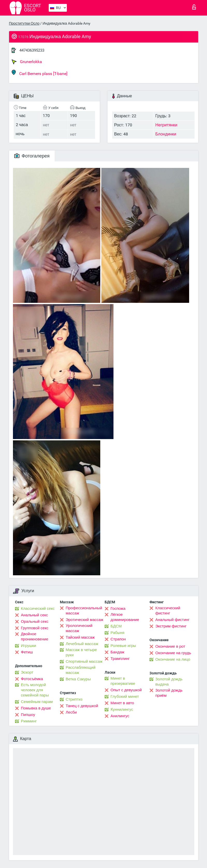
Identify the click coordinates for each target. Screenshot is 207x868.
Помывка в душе (36, 708)
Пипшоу (28, 715)
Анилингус (120, 716)
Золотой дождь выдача (169, 682)
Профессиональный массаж (84, 611)
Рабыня (118, 633)
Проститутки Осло (24, 23)
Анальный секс (35, 615)
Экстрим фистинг (171, 626)
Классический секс (38, 609)
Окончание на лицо (173, 659)
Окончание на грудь (173, 653)
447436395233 (32, 50)
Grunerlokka (27, 62)
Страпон (118, 639)
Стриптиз (74, 699)
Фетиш (27, 652)
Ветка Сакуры (78, 679)
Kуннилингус (122, 709)
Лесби (71, 712)
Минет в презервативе (123, 681)
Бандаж (118, 652)
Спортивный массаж (84, 661)
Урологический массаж (79, 628)
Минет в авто (122, 703)
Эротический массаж (85, 620)
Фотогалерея (32, 156)
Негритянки (166, 125)
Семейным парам (37, 702)
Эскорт (27, 672)
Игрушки (29, 646)
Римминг (29, 721)
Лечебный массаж (82, 644)
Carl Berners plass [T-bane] (40, 73)
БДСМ (116, 626)
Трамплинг (120, 659)
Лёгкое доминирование (125, 617)
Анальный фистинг (173, 620)
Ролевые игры (123, 646)
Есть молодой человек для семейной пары (35, 690)
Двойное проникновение (35, 637)
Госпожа (118, 609)
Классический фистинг (168, 611)
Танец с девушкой (82, 706)
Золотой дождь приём (169, 693)
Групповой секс (35, 628)
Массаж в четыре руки (81, 652)
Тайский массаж (80, 637)
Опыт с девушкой (126, 690)
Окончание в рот (170, 646)
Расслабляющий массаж (81, 670)
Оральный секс (35, 621)
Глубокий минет (125, 696)
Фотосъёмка (32, 679)
